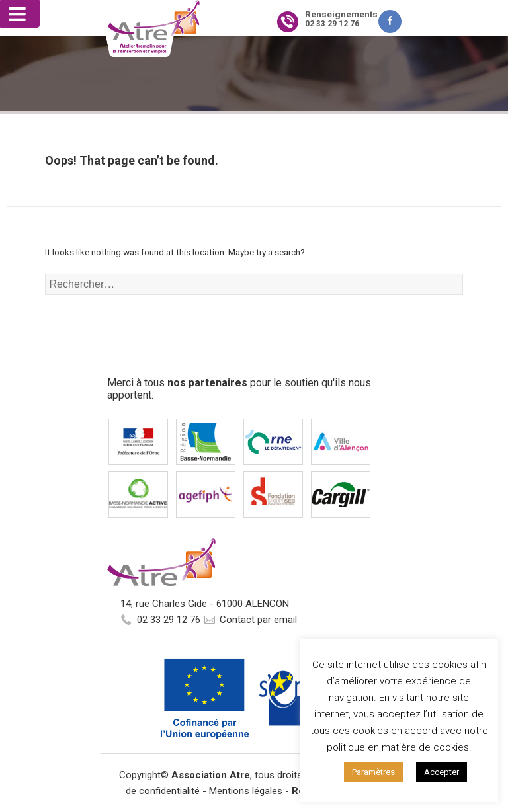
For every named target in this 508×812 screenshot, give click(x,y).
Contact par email (258, 620)
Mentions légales (246, 791)
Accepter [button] (442, 772)
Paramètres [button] (373, 772)
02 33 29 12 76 (169, 620)
